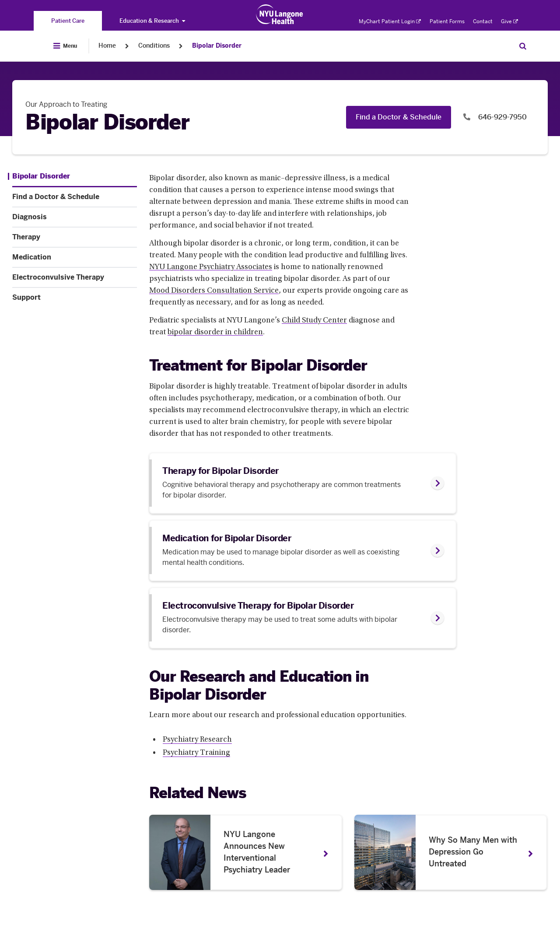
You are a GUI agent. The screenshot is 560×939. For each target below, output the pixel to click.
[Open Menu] (65, 46)
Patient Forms (447, 21)
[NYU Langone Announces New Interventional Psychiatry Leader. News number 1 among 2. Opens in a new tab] (246, 852)
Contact (483, 21)
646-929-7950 (502, 117)
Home (107, 46)
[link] (303, 483)
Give (509, 21)
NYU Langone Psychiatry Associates (211, 267)
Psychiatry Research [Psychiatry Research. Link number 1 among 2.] (197, 740)
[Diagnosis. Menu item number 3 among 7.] (75, 217)
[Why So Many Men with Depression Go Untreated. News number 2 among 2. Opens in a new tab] (451, 852)
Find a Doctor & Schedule (399, 117)
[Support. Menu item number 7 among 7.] (75, 298)
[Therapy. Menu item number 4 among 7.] (75, 237)
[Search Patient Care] (523, 46)
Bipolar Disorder (217, 46)
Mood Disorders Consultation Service (214, 291)
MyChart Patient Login (390, 21)
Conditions (154, 46)
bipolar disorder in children (215, 333)
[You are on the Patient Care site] (68, 21)
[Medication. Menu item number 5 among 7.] (75, 257)
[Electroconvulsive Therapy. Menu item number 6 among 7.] (75, 277)
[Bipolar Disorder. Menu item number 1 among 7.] (39, 176)
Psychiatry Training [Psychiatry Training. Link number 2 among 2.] (196, 753)
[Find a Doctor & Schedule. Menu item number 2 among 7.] (75, 197)
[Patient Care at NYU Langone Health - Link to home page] (280, 14)
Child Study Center (314, 321)
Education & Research (152, 21)
